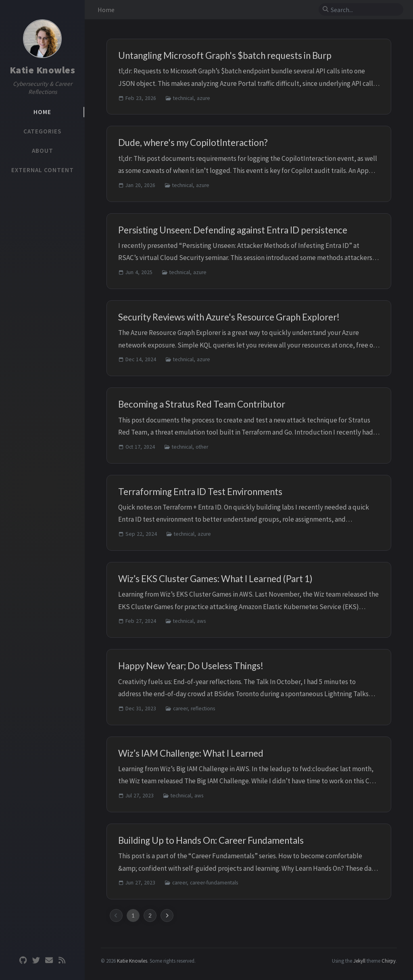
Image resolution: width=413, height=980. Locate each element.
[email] (49, 960)
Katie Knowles (43, 70)
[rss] (62, 960)
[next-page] (167, 915)
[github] (23, 960)
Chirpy (389, 961)
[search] (364, 10)
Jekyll (359, 961)
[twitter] (36, 960)
